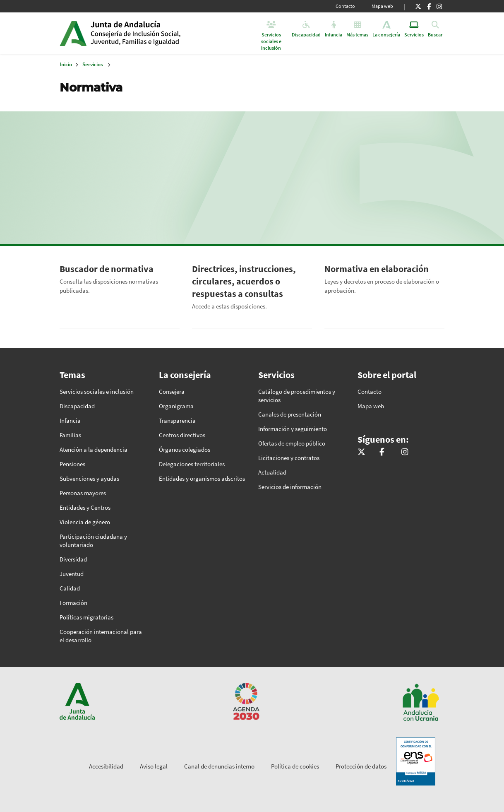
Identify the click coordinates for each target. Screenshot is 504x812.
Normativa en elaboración (377, 269)
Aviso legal (154, 766)
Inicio (154, 33)
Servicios (93, 64)
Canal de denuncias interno (219, 766)
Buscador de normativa (107, 269)
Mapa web (382, 6)
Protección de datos (361, 766)
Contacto (345, 6)
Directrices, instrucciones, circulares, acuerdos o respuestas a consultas (244, 281)
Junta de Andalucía (73, 33)
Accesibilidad (106, 766)
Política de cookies (295, 766)
